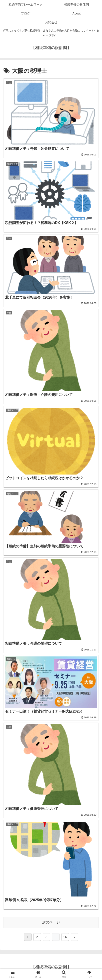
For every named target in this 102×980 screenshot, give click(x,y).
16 (65, 937)
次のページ (51, 922)
